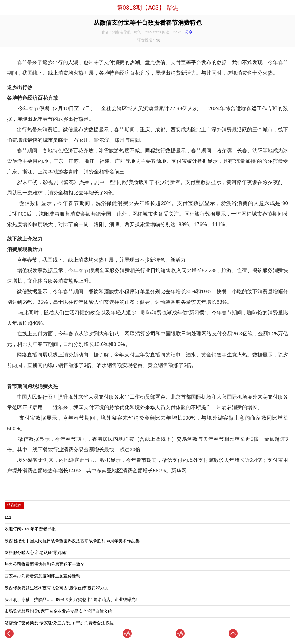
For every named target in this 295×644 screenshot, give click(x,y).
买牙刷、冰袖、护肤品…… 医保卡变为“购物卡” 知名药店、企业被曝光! (71, 600)
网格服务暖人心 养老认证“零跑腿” (36, 553)
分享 (189, 32)
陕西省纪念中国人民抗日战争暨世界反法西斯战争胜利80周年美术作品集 (72, 541)
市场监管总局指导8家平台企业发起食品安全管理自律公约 (58, 611)
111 (8, 517)
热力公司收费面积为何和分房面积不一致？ (45, 564)
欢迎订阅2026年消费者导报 (30, 529)
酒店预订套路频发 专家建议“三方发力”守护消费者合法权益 (59, 623)
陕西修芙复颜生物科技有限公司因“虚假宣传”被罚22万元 (57, 588)
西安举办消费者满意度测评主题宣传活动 (42, 576)
